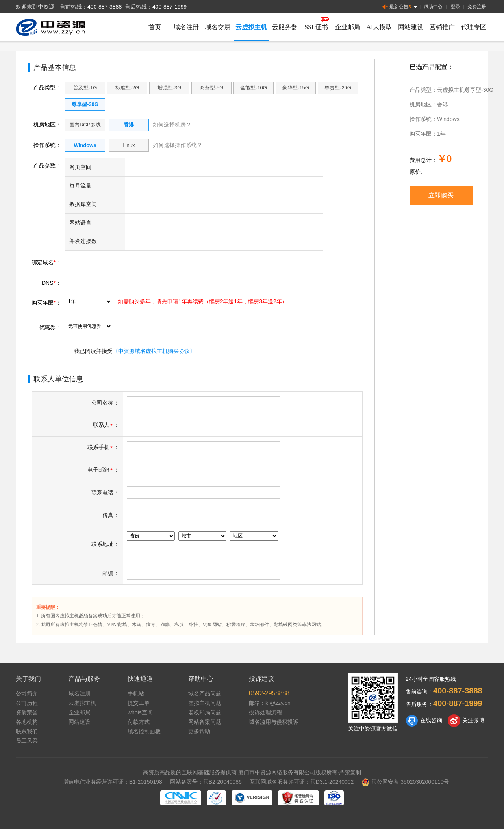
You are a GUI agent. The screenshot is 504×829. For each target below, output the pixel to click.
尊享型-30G (85, 104)
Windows (85, 145)
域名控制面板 (144, 731)
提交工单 (139, 703)
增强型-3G (170, 88)
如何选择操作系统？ (178, 145)
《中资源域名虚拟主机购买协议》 (154, 351)
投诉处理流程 (265, 712)
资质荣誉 (27, 712)
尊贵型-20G (338, 88)
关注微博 (466, 721)
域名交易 (218, 27)
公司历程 (27, 703)
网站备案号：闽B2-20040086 (206, 782)
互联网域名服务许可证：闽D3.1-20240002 (302, 782)
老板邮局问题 (205, 712)
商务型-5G (212, 88)
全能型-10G (254, 88)
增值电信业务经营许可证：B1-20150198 (113, 782)
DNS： (51, 283)
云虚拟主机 (251, 27)
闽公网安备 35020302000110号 (405, 782)
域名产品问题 (205, 693)
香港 (129, 125)
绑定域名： (46, 262)
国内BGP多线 (85, 125)
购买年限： (46, 303)
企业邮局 (348, 27)
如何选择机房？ (172, 125)
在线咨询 (424, 721)
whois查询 (140, 712)
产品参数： (47, 165)
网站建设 (411, 27)
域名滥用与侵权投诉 (274, 722)
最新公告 (400, 7)
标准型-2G (127, 88)
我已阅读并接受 (130, 351)
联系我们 (27, 731)
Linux (129, 145)
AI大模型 (379, 27)
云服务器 (285, 27)
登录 (456, 7)
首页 (155, 27)
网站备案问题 (205, 722)
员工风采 (27, 741)
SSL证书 (316, 27)
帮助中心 (433, 7)
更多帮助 (199, 731)
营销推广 (442, 27)
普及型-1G (85, 88)
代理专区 (474, 27)
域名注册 (186, 27)
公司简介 (27, 693)
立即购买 (441, 195)
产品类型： (47, 87)
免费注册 (477, 7)
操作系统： (47, 145)
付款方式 (139, 722)
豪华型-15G (296, 88)
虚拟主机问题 (205, 703)
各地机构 (27, 722)
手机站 (136, 693)
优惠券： (50, 327)
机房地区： (47, 125)
